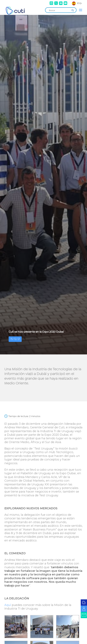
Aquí (8, 605)
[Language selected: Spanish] (77, 3)
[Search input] (59, 10)
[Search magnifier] (73, 10)
